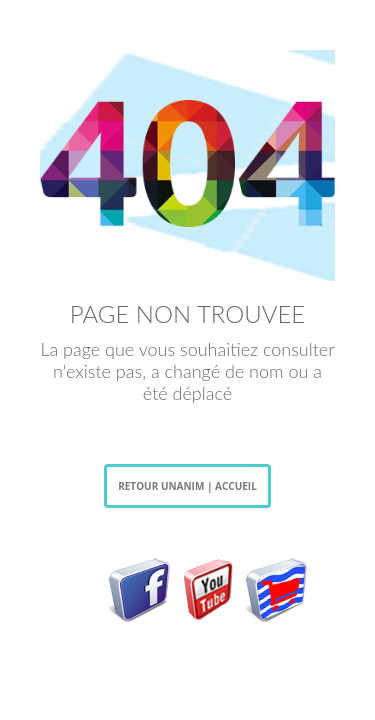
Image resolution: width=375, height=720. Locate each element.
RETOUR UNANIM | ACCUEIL (187, 486)
